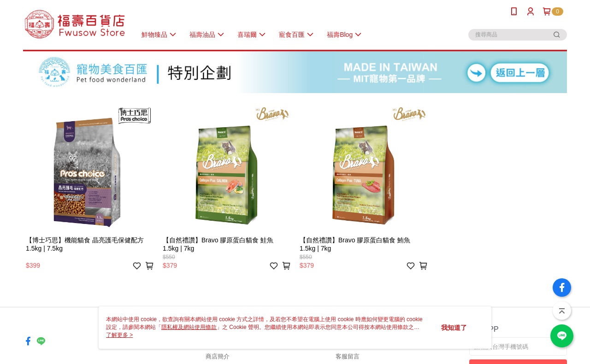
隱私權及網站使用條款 (189, 327)
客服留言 (348, 356)
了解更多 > (119, 335)
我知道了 (454, 328)
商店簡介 (218, 356)
